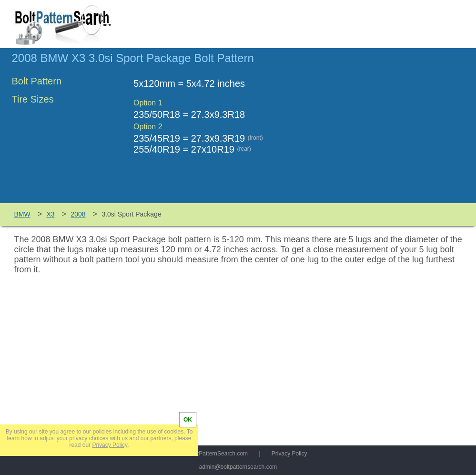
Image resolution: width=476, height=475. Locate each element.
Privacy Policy (289, 454)
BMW (22, 214)
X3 (51, 214)
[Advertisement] (385, 130)
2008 (78, 214)
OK (188, 420)
